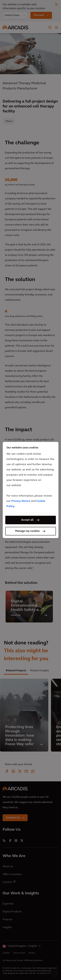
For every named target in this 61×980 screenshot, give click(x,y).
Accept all (27, 520)
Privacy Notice (21, 501)
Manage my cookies (27, 531)
